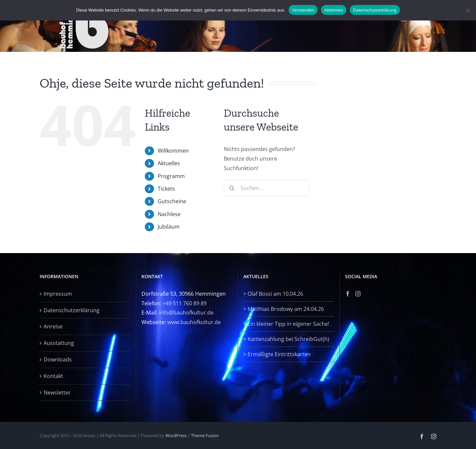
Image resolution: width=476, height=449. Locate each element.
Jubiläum (169, 227)
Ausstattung (59, 343)
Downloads (58, 359)
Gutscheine (172, 201)
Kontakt (53, 376)
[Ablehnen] (468, 10)
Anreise (53, 326)
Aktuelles (169, 163)
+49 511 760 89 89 (185, 303)
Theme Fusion (205, 435)
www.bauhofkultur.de (194, 322)
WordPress (176, 435)
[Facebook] (348, 294)
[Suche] (232, 188)
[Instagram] (358, 294)
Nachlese (169, 214)
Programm (171, 176)
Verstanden (303, 10)
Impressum (58, 294)
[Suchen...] (267, 188)
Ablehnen (334, 10)
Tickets (166, 189)
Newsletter (57, 393)
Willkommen (173, 151)
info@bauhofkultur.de (186, 313)
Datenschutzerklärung (72, 310)
